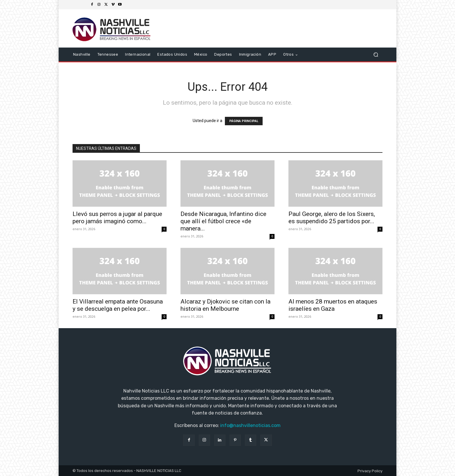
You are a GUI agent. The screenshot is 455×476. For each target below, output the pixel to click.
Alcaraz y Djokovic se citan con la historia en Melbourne (225, 305)
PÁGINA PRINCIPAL (244, 121)
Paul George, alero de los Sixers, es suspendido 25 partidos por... (332, 218)
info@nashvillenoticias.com (250, 425)
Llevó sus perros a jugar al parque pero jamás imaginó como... (117, 218)
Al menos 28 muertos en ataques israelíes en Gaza (333, 305)
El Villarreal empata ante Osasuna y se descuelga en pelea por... (118, 305)
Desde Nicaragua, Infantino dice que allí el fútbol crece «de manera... (223, 221)
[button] (376, 55)
